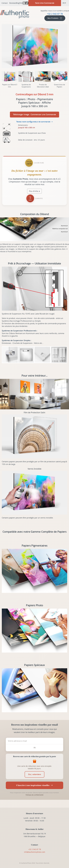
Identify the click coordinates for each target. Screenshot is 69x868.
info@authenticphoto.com (35, 852)
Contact (5, 3)
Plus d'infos (34, 191)
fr (64, 3)
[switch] (34, 774)
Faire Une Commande (45, 3)
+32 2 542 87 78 (35, 849)
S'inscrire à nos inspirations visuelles (34, 785)
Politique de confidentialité (34, 795)
